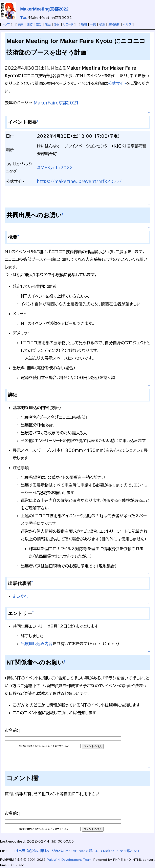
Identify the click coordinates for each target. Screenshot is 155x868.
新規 (84, 24)
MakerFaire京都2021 (56, 103)
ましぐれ (20, 596)
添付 (57, 24)
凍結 (30, 24)
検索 (102, 24)
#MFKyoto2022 (55, 167)
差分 (39, 24)
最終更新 (114, 24)
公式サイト (117, 83)
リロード (68, 24)
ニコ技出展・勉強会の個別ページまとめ (37, 851)
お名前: (12, 730)
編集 (21, 24)
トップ (6, 24)
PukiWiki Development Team (69, 860)
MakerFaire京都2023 (84, 851)
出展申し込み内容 (37, 644)
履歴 (48, 24)
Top (24, 18)
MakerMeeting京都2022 (44, 9)
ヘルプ (127, 24)
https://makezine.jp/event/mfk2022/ (79, 181)
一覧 (93, 24)
